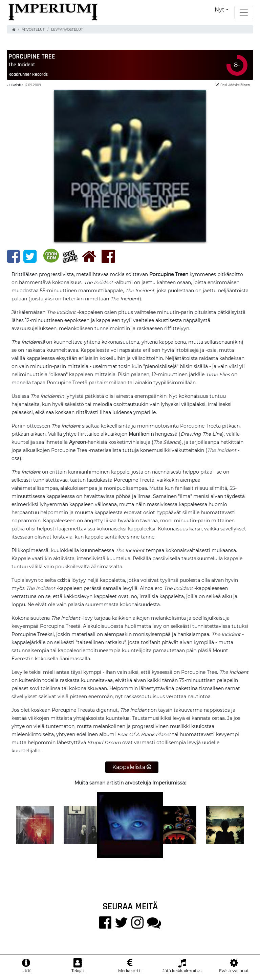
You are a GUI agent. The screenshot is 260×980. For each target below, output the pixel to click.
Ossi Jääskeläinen (232, 85)
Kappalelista (132, 767)
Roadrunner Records (28, 74)
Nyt (220, 10)
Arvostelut (33, 30)
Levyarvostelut (67, 30)
